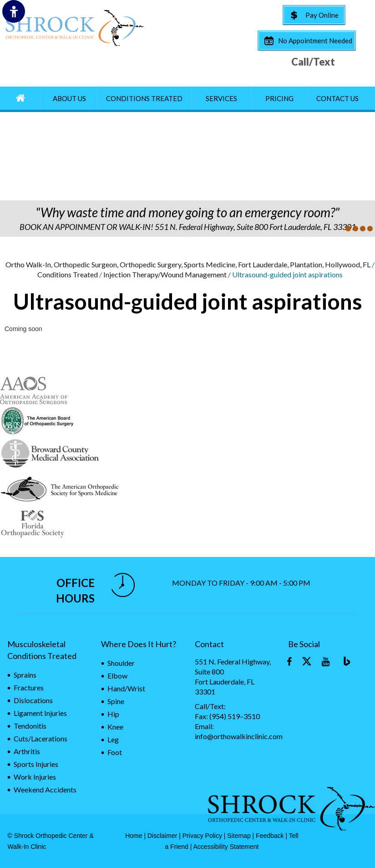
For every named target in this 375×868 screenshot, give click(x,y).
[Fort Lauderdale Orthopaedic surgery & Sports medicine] (74, 28)
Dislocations (33, 700)
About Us (69, 98)
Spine (116, 701)
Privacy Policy (202, 836)
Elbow (117, 676)
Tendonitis (30, 726)
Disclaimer (162, 836)
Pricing (279, 98)
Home (134, 836)
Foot (115, 752)
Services (221, 98)
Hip (113, 714)
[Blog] (344, 662)
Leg (113, 739)
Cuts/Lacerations (41, 738)
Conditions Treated (144, 98)
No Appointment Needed (315, 41)
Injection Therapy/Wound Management (165, 274)
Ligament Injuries (40, 713)
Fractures (29, 687)
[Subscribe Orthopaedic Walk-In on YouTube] (326, 662)
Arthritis (27, 751)
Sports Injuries (36, 764)
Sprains (25, 675)
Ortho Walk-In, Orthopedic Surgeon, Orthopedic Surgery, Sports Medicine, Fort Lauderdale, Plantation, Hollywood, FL (188, 264)
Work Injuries (35, 777)
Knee (115, 727)
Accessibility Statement (226, 847)
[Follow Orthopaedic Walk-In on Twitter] (308, 662)
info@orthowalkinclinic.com (239, 736)
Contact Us (337, 98)
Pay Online (322, 15)
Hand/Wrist (126, 688)
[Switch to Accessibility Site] (14, 11)
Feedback (270, 836)
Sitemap (239, 836)
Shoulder (121, 663)
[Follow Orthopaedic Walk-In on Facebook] (289, 662)
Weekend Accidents (45, 789)
